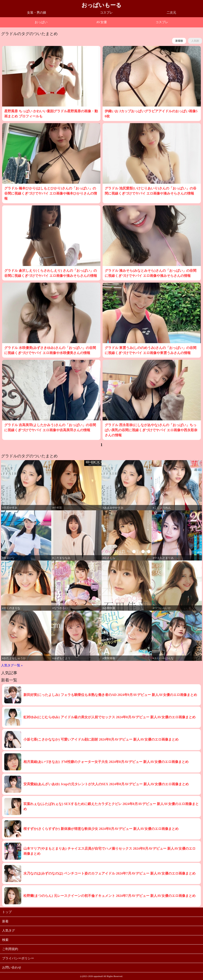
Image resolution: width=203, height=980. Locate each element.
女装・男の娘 (37, 13)
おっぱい (41, 22)
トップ (7, 912)
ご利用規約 (10, 949)
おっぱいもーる (101, 5)
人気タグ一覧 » (12, 665)
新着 (5, 921)
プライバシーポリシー (18, 958)
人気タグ (9, 930)
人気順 (195, 41)
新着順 (179, 41)
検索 (5, 940)
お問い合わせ (12, 967)
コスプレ (106, 13)
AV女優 (101, 22)
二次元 (171, 13)
